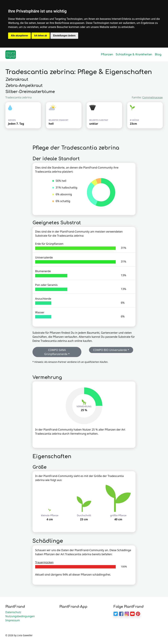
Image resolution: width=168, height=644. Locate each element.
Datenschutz (13, 612)
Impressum (13, 620)
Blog (158, 55)
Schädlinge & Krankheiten (134, 55)
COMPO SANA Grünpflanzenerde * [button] (57, 352)
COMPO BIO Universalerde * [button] (111, 350)
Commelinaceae (153, 97)
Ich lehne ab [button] (41, 36)
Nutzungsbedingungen (20, 616)
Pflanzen (107, 55)
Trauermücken (44, 562)
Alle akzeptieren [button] (19, 36)
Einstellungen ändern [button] (64, 36)
